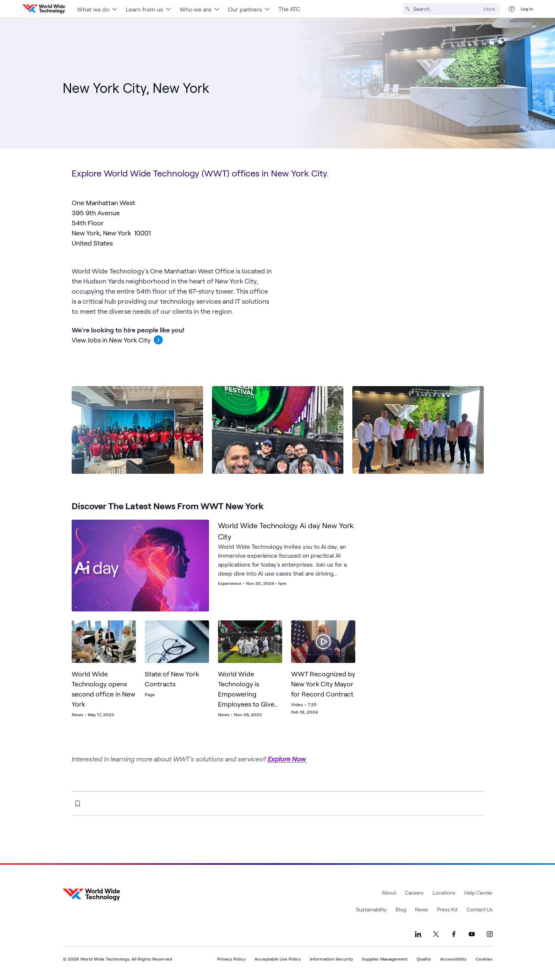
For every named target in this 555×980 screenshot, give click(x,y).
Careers (414, 893)
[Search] (447, 9)
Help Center (478, 893)
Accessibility (453, 959)
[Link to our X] (436, 934)
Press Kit (447, 909)
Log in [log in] (527, 9)
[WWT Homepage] (44, 9)
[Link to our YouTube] (472, 934)
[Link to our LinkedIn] (418, 934)
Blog (401, 909)
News (422, 909)
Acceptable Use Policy (278, 959)
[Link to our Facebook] (454, 934)
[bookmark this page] (78, 804)
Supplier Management (385, 959)
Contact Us (480, 909)
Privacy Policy (231, 959)
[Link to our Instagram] (490, 934)
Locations (444, 893)
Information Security (331, 959)
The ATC (289, 9)
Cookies (484, 959)
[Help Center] (512, 9)
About (389, 893)
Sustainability (371, 909)
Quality (424, 959)
